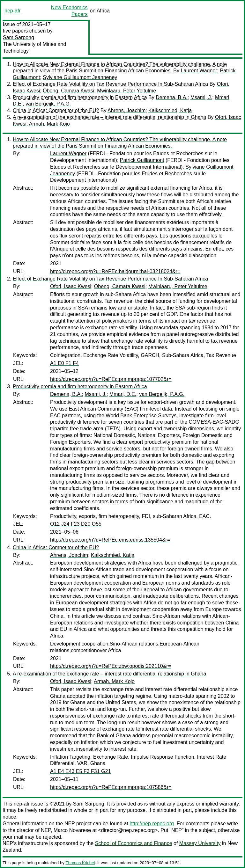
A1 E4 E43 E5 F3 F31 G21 (80, 771)
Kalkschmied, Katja (170, 110)
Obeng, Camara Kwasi (68, 91)
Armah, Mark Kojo (49, 124)
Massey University (200, 843)
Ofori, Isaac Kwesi (71, 286)
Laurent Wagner (199, 71)
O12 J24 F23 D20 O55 (76, 524)
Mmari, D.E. (123, 394)
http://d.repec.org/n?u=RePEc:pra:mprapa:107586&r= (111, 787)
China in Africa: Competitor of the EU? (56, 110)
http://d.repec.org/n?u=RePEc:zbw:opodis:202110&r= (111, 666)
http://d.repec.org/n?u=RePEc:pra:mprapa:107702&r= (111, 379)
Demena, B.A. (172, 97)
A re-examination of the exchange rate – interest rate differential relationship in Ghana (109, 117)
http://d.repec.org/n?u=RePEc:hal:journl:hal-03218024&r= (115, 271)
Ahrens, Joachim (126, 110)
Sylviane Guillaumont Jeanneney (80, 77)
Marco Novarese (72, 830)
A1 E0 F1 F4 (64, 363)
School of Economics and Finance (134, 843)
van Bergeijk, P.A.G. (48, 104)
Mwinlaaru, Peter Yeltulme (126, 91)
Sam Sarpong (19, 37)
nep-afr (13, 11)
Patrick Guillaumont (142, 160)
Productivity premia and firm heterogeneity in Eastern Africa (80, 97)
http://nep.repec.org (152, 824)
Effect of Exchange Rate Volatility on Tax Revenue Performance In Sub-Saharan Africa (110, 84)
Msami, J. (201, 97)
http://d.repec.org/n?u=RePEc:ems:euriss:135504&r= (110, 540)
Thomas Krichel (80, 863)
